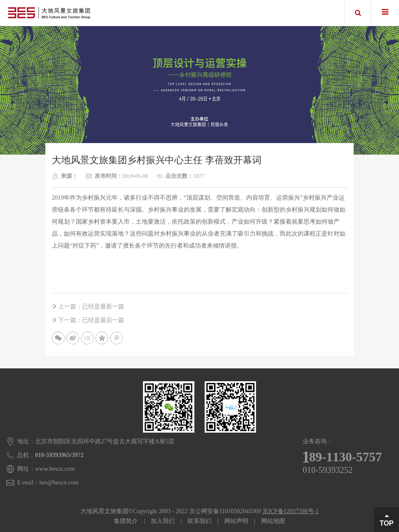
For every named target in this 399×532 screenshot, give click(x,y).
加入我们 (163, 521)
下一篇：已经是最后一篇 (91, 320)
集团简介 (126, 521)
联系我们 (199, 521)
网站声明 (236, 521)
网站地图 (273, 521)
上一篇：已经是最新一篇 (91, 306)
